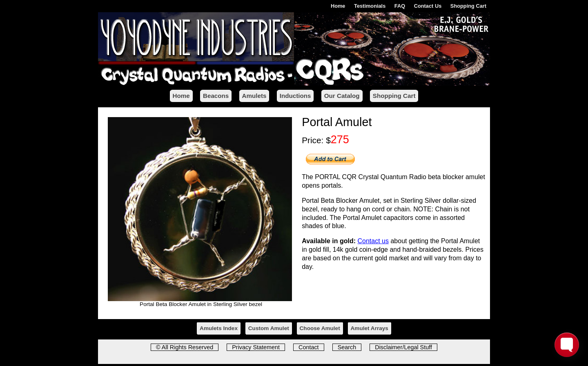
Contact (309, 347)
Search (347, 347)
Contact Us (428, 6)
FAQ (400, 6)
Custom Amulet (269, 328)
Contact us (373, 241)
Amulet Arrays (370, 328)
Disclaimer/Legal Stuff (403, 347)
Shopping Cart (468, 6)
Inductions (295, 96)
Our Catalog (342, 96)
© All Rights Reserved (185, 347)
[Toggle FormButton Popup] (567, 345)
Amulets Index (219, 328)
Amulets (254, 96)
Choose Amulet (320, 328)
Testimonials (370, 6)
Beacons (216, 96)
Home (338, 6)
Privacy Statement (256, 347)
